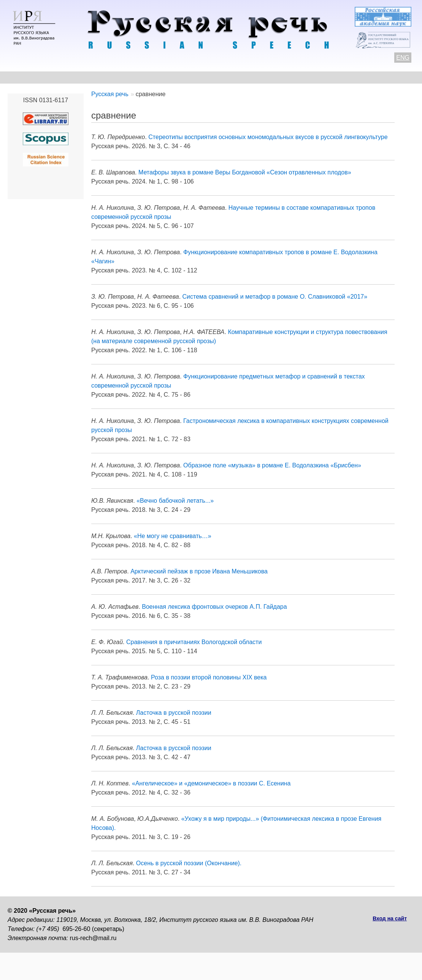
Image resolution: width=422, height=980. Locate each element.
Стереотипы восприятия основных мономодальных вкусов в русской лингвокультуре (268, 137)
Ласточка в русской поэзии (174, 713)
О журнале (24, 77)
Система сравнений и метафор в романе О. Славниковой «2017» (275, 297)
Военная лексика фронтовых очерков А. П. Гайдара (214, 607)
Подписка (367, 77)
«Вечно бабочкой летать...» (175, 501)
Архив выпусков (224, 77)
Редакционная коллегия (301, 77)
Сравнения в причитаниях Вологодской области (194, 642)
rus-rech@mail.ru (93, 938)
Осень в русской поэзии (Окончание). (189, 863)
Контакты (69, 77)
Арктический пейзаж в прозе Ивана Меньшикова (199, 571)
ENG (403, 58)
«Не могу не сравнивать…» (173, 536)
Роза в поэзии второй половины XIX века (209, 677)
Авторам (112, 77)
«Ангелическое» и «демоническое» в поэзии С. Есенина (211, 783)
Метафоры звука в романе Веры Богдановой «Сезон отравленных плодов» (245, 172)
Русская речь (110, 94)
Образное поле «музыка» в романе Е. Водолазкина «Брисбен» (272, 465)
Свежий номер (162, 77)
